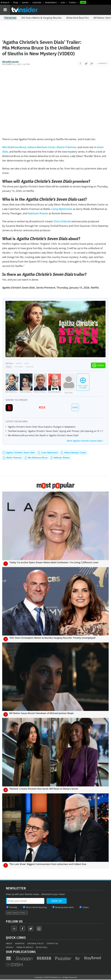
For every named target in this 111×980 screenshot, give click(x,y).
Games (25, 2)
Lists (63, 2)
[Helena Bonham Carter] (26, 384)
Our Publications (21, 952)
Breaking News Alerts (65, 907)
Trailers (72, 2)
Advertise (20, 943)
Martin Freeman (66, 147)
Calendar (37, 2)
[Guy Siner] (69, 384)
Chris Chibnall (62, 221)
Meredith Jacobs (10, 62)
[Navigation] (5, 10)
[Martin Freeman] (40, 384)
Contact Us (52, 943)
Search (6, 2)
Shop (16, 2)
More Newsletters (16, 913)
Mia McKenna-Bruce (14, 147)
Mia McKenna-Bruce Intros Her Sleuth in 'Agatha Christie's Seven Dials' (43, 435)
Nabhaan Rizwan (38, 213)
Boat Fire (78, 18)
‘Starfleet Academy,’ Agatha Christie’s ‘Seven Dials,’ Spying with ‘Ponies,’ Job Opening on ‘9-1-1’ (56, 431)
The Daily (13, 907)
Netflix (9, 363)
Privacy (10, 947)
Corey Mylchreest (62, 209)
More (75, 408)
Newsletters (51, 2)
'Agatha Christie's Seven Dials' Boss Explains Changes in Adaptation (42, 427)
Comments (103, 63)
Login (83, 2)
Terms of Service (25, 947)
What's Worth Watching (36, 907)
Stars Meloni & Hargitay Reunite (41, 18)
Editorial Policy (36, 943)
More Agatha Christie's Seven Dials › (85, 441)
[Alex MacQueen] (55, 384)
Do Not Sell (42, 947)
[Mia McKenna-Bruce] (12, 384)
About (9, 943)
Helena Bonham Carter (42, 147)
